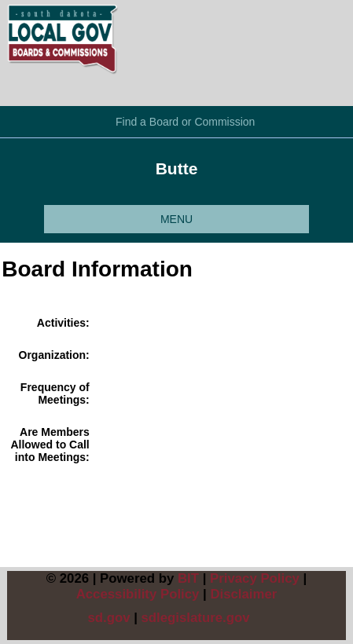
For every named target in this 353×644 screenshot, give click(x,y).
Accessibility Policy (138, 594)
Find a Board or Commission (185, 122)
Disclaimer (243, 594)
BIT (188, 578)
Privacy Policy (255, 578)
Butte (177, 168)
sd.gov (108, 618)
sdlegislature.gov (196, 618)
